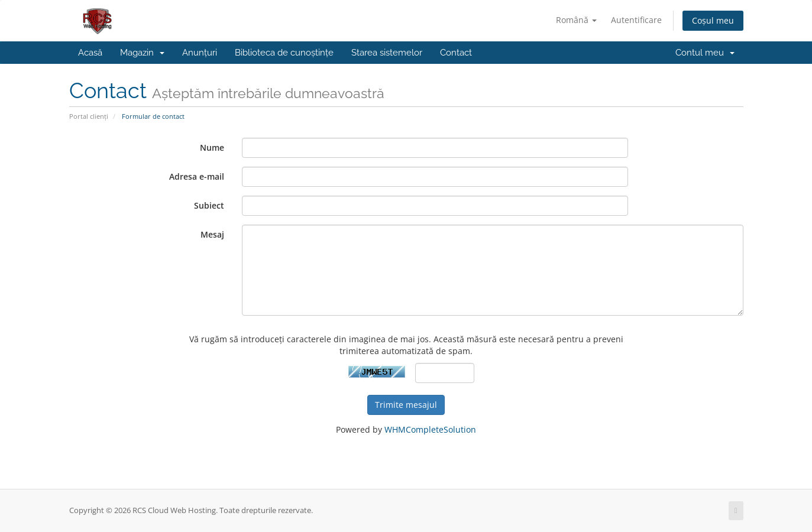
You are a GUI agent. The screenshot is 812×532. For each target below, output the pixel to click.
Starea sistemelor (387, 53)
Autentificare (636, 20)
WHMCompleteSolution (430, 429)
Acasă (90, 53)
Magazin (142, 53)
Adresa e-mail (197, 176)
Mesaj (212, 234)
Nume (212, 147)
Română (576, 20)
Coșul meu (713, 20)
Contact (456, 53)
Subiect (209, 205)
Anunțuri (200, 53)
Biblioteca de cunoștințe (284, 53)
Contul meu (705, 53)
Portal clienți (89, 116)
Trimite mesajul (406, 405)
